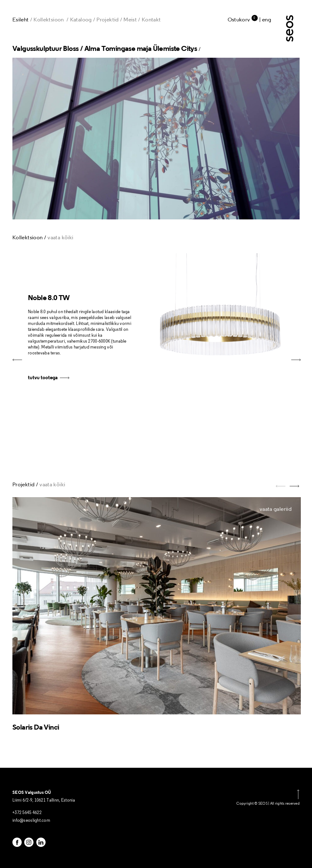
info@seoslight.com (31, 820)
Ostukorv (243, 19)
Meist (130, 20)
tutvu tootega (49, 377)
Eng (267, 20)
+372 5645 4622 (27, 813)
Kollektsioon (49, 20)
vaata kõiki (60, 237)
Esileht (21, 20)
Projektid (107, 20)
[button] (295, 363)
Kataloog (81, 20)
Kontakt (151, 20)
